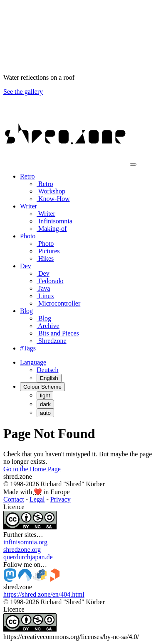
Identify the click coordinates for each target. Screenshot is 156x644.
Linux (45, 296)
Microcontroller (58, 303)
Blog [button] (26, 311)
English (49, 378)
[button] (33, 362)
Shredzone (52, 341)
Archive (48, 326)
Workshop (51, 191)
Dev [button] (26, 266)
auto (45, 413)
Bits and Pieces (58, 333)
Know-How (53, 199)
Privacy (61, 499)
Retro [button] (27, 176)
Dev (43, 273)
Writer (46, 214)
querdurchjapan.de (28, 557)
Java (43, 288)
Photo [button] (28, 236)
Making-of (52, 229)
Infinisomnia (54, 221)
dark (45, 404)
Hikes (45, 258)
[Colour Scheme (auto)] (42, 387)
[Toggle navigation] (133, 164)
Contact (14, 499)
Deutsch (47, 370)
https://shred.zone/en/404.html (44, 594)
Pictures (48, 251)
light (45, 395)
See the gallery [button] (23, 92)
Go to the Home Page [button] (32, 469)
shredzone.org (22, 550)
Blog (44, 318)
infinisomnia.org (25, 542)
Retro (45, 184)
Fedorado (50, 281)
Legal (37, 499)
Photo (45, 244)
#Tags (28, 348)
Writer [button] (28, 206)
